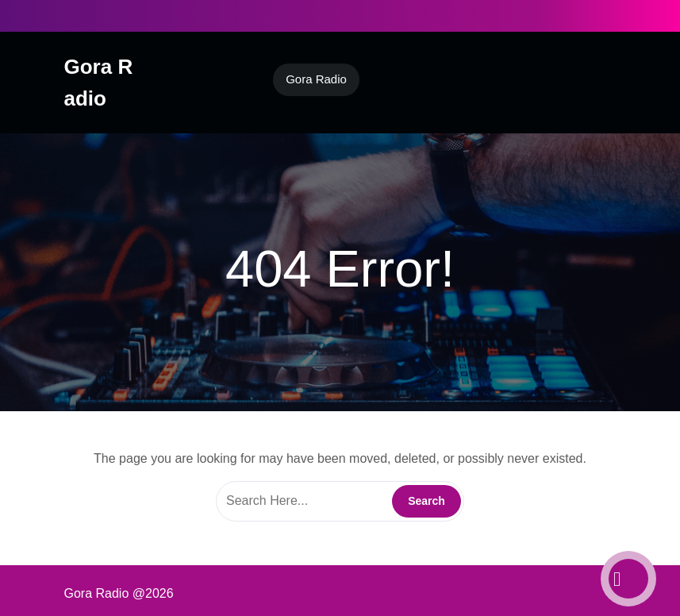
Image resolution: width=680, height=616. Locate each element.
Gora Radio (316, 79)
